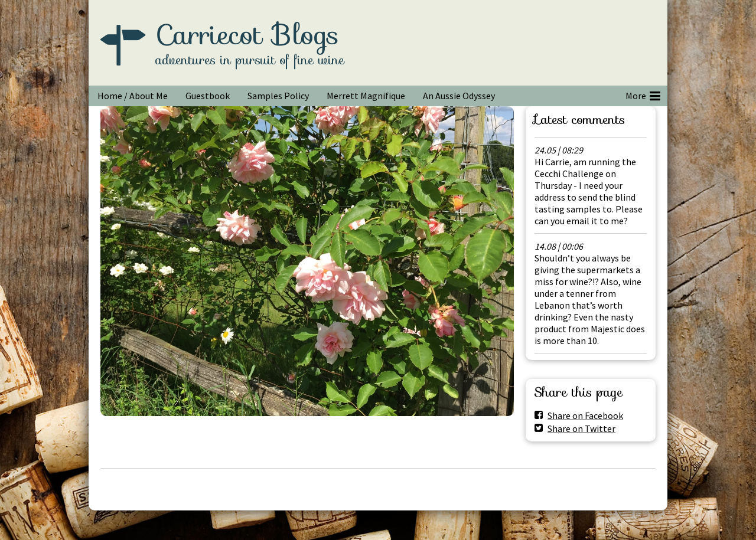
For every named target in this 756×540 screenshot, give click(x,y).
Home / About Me (133, 96)
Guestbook (208, 96)
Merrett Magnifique (366, 96)
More (643, 94)
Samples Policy (278, 96)
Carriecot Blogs (247, 35)
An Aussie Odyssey (459, 96)
